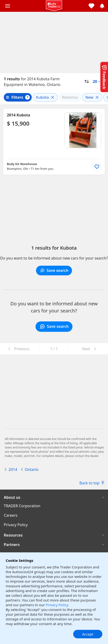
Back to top (92, 483)
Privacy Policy (57, 605)
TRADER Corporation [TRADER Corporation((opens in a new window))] (22, 506)
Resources (13, 535)
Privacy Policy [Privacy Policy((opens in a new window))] (16, 525)
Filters (17, 97)
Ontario (32, 469)
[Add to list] (97, 167)
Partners (12, 545)
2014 (13, 469)
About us (12, 497)
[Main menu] (8, 6)
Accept (88, 634)
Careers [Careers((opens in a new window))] (11, 515)
